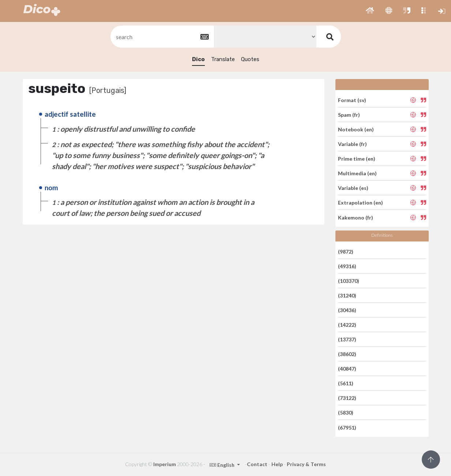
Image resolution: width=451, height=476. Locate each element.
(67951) (347, 427)
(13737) (347, 339)
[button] (370, 11)
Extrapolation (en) (360, 203)
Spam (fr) (349, 115)
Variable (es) (353, 188)
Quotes (250, 59)
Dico (198, 59)
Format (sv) (352, 100)
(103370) (349, 281)
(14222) (347, 325)
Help (277, 464)
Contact (257, 464)
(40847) (347, 369)
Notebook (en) (356, 129)
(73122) (347, 398)
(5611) (346, 383)
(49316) (347, 266)
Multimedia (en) (357, 173)
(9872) (346, 251)
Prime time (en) (357, 159)
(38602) (347, 354)
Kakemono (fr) (356, 217)
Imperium (165, 464)
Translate (223, 59)
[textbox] (162, 37)
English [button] (223, 465)
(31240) (347, 295)
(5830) (346, 413)
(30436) (347, 310)
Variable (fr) (352, 144)
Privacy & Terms (306, 464)
